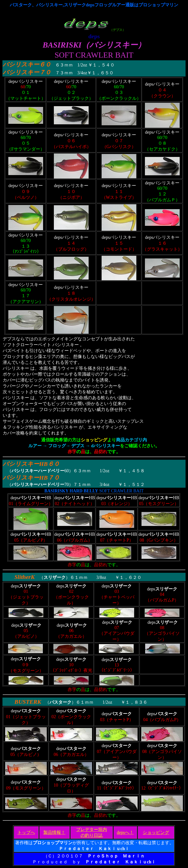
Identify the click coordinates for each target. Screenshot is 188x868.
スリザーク (55, 577)
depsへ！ (125, 832)
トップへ (26, 832)
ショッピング (156, 832)
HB (43, 464)
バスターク (60, 702)
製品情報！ (54, 832)
